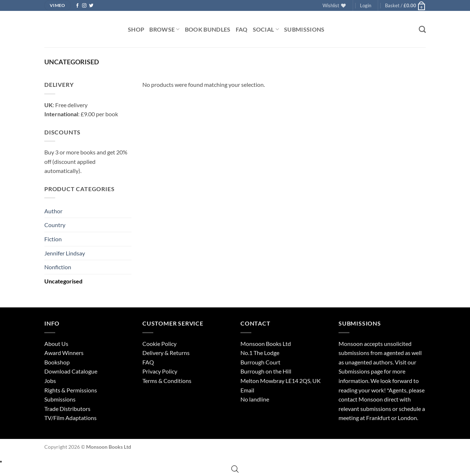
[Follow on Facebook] (77, 6)
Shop (136, 29)
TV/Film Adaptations (70, 418)
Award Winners (64, 353)
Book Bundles (208, 29)
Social (266, 29)
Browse (164, 29)
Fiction (53, 239)
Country (55, 225)
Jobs (50, 381)
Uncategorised (63, 281)
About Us (56, 344)
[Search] (422, 29)
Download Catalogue (71, 371)
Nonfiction (58, 267)
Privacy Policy (160, 371)
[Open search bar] (235, 469)
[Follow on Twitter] (91, 6)
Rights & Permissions (71, 390)
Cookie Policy (159, 344)
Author (53, 211)
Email (247, 390)
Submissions (304, 29)
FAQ (242, 29)
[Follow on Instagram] (84, 6)
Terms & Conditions (167, 381)
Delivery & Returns (166, 353)
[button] (366, 5)
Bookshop (57, 362)
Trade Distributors (67, 409)
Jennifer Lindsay (65, 253)
